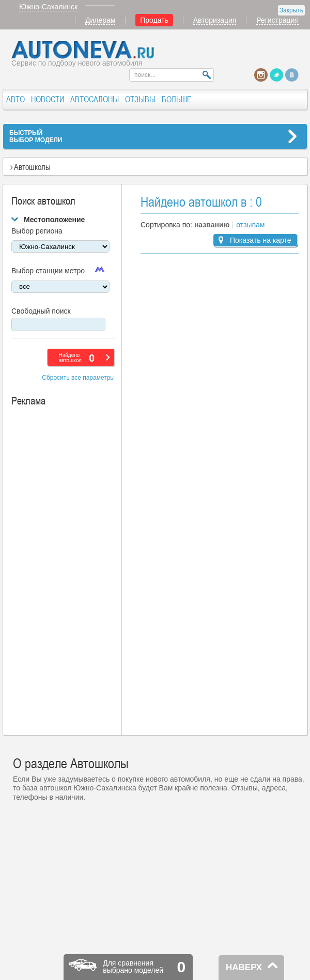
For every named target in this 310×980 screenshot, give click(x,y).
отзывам (250, 225)
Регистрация (277, 20)
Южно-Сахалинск (48, 7)
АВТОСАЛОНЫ (95, 99)
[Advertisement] (71, 570)
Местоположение (54, 220)
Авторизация (215, 20)
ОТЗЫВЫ (140, 99)
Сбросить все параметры (78, 378)
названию (212, 225)
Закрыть (291, 10)
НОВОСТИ (48, 99)
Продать (154, 20)
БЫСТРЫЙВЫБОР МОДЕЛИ (36, 136)
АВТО (16, 99)
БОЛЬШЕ (177, 99)
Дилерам (100, 20)
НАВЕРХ (244, 967)
